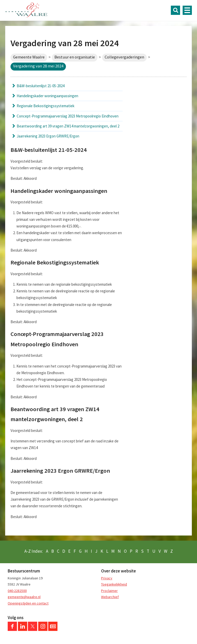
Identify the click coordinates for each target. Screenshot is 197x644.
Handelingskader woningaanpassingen (47, 96)
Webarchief (110, 597)
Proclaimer (109, 591)
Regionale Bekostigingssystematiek (46, 106)
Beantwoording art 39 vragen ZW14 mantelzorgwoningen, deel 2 (68, 126)
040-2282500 (17, 591)
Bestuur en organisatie (75, 57)
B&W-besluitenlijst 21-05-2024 (41, 86)
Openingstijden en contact (28, 603)
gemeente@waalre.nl (24, 597)
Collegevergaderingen (124, 57)
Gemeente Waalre (29, 57)
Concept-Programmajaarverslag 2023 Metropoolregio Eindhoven (68, 116)
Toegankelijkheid (114, 584)
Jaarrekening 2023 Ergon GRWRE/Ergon (48, 136)
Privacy (107, 578)
